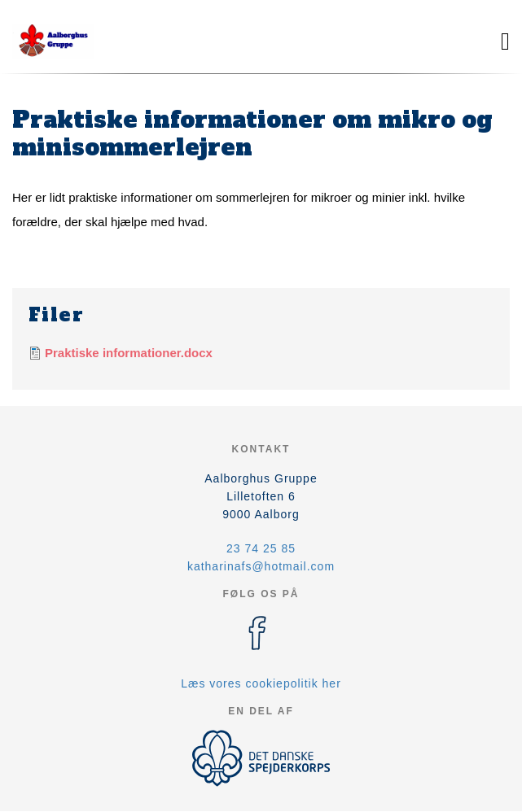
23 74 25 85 (261, 548)
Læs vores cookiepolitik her (261, 683)
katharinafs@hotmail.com (261, 566)
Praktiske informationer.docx (129, 353)
